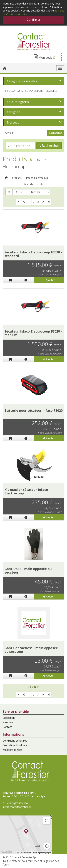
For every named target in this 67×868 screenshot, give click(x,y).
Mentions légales (13, 750)
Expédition (9, 718)
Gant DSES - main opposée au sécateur (28, 571)
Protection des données (17, 745)
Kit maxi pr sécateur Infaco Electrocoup (26, 491)
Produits (17, 178)
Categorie (14, 112)
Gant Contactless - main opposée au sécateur (31, 650)
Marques (13, 122)
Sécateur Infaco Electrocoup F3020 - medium (33, 333)
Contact (7, 727)
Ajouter (49, 280)
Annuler (9, 133)
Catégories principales (22, 81)
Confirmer (34, 20)
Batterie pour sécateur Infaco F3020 (33, 410)
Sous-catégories (18, 102)
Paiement (8, 722)
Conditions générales (15, 741)
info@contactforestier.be (17, 807)
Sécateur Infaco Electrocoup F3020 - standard (33, 254)
